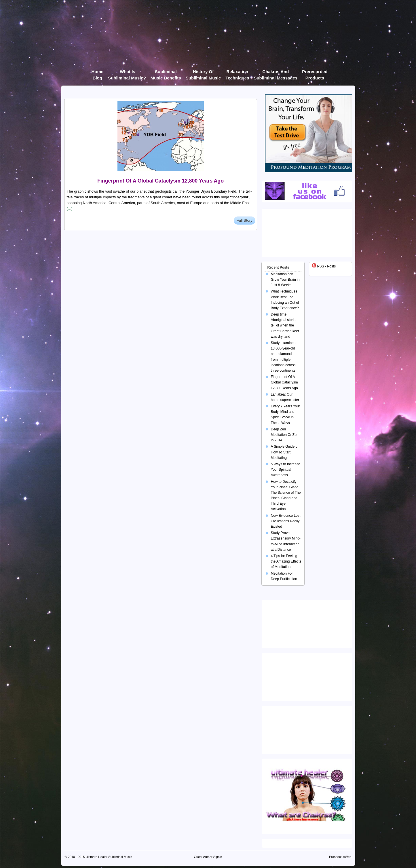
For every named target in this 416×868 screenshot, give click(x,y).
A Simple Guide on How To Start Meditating (285, 452)
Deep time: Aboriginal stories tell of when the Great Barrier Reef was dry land (285, 325)
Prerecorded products (315, 73)
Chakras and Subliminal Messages (276, 73)
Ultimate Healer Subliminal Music (109, 857)
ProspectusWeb (340, 857)
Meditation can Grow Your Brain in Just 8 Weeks (285, 280)
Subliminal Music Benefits (166, 73)
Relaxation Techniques (237, 73)
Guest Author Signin (208, 857)
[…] (70, 209)
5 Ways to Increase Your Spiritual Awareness (286, 470)
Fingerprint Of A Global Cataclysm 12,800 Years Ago (160, 181)
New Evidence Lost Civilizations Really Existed (286, 521)
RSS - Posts (324, 266)
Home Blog (97, 73)
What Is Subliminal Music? (127, 73)
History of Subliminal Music (203, 73)
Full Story (245, 220)
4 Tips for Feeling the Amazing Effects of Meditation (286, 561)
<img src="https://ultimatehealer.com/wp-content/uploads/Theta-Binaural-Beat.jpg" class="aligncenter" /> (308, 729)
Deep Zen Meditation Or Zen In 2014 (285, 435)
